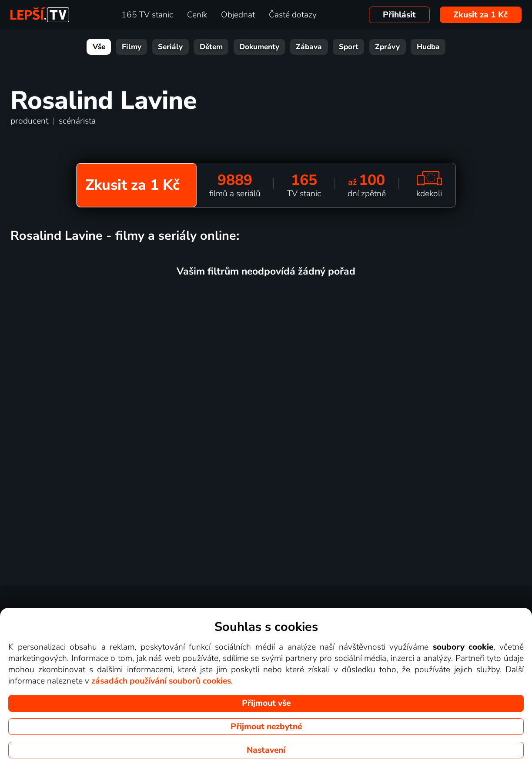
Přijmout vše (266, 703)
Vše (99, 47)
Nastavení (266, 750)
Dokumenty (259, 47)
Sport (349, 47)
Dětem (211, 47)
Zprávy (387, 47)
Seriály (170, 47)
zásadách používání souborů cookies (161, 681)
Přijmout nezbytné (266, 727)
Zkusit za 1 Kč (480, 15)
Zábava (309, 47)
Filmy (132, 47)
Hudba (428, 47)
